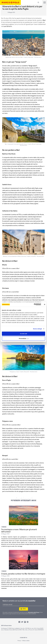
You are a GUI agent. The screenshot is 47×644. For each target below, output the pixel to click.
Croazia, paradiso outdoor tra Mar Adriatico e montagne (23, 574)
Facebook (19, 622)
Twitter (22, 622)
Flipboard (25, 622)
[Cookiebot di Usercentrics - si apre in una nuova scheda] (34, 304)
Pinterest (28, 622)
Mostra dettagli (37, 329)
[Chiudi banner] (45, 304)
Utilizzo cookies (26, 641)
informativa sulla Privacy (34, 612)
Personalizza (24, 338)
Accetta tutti (24, 334)
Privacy (19, 641)
